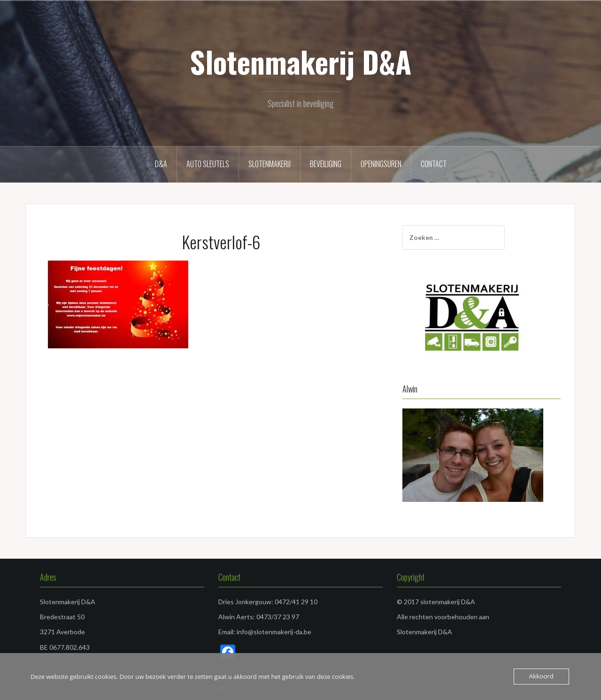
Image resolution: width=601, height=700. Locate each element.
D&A (161, 164)
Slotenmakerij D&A (300, 62)
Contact (434, 164)
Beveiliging (326, 164)
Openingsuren (381, 164)
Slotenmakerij (270, 164)
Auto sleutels (208, 164)
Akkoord (542, 677)
